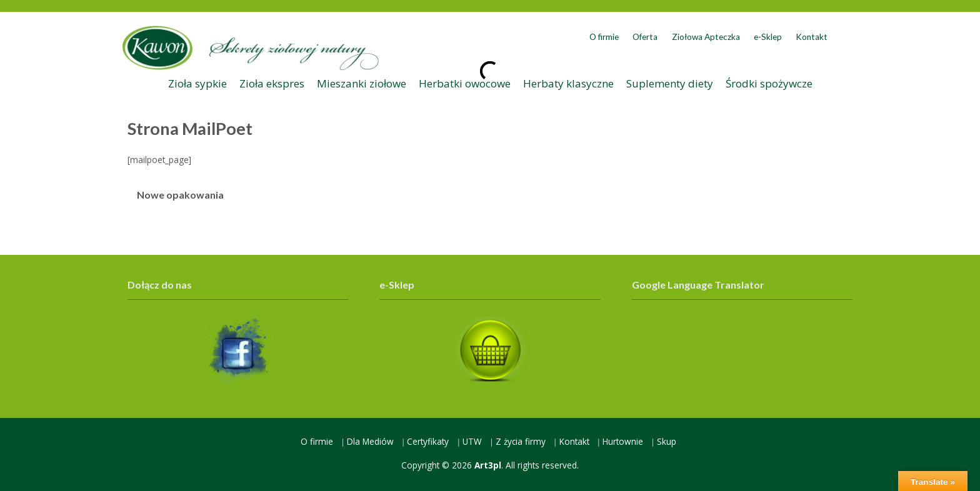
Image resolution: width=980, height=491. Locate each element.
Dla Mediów (370, 441)
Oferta (645, 37)
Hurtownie (623, 441)
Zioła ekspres (272, 83)
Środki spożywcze (769, 83)
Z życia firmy (521, 441)
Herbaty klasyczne (568, 83)
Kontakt (812, 37)
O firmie (604, 37)
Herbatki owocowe (465, 83)
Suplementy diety (670, 83)
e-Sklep (768, 37)
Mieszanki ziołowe (362, 83)
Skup (667, 441)
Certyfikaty (428, 441)
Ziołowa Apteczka (706, 37)
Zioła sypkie (197, 83)
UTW (472, 441)
